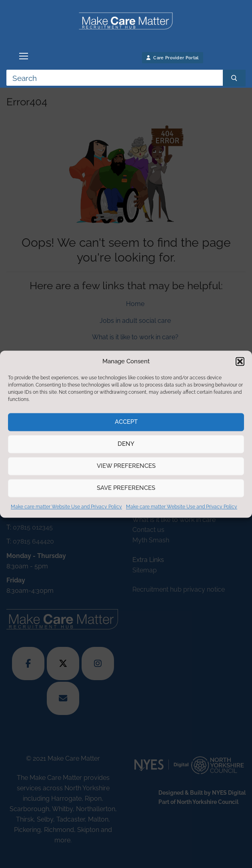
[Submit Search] (234, 78)
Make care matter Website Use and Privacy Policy (66, 507)
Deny (126, 444)
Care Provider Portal (173, 58)
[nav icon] (24, 56)
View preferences (126, 466)
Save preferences (126, 488)
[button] (240, 361)
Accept (126, 422)
